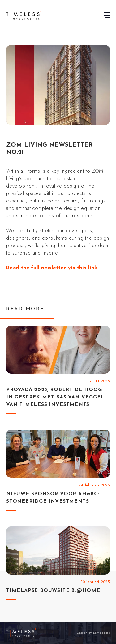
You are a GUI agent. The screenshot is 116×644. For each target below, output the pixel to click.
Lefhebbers (101, 633)
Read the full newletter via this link (52, 268)
